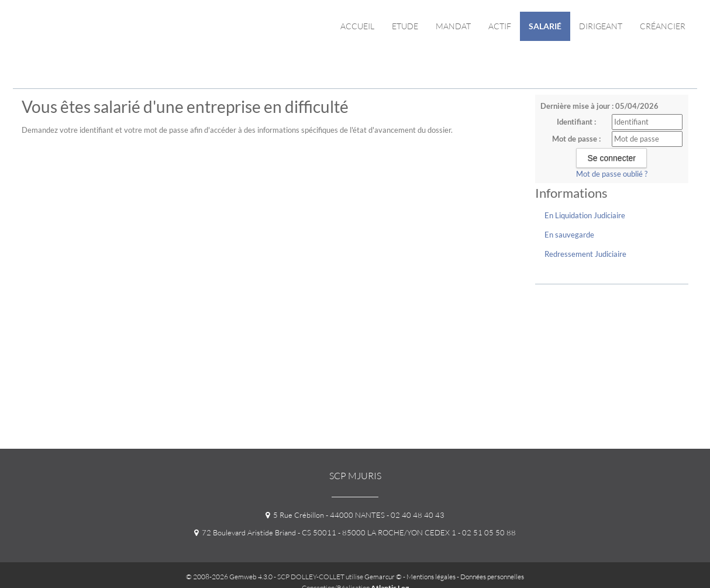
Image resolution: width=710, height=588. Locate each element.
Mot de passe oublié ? (612, 174)
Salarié (545, 26)
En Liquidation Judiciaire (585, 215)
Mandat (453, 26)
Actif (500, 26)
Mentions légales (431, 577)
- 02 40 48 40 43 (415, 515)
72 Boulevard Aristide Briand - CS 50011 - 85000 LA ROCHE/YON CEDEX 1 (325, 532)
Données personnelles (492, 577)
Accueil (357, 26)
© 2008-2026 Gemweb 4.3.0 (229, 577)
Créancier (663, 26)
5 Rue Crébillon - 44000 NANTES (325, 515)
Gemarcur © (383, 577)
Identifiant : (576, 122)
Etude (405, 26)
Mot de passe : (576, 139)
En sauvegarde (569, 235)
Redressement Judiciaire (585, 254)
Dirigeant (601, 26)
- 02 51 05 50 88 (486, 532)
